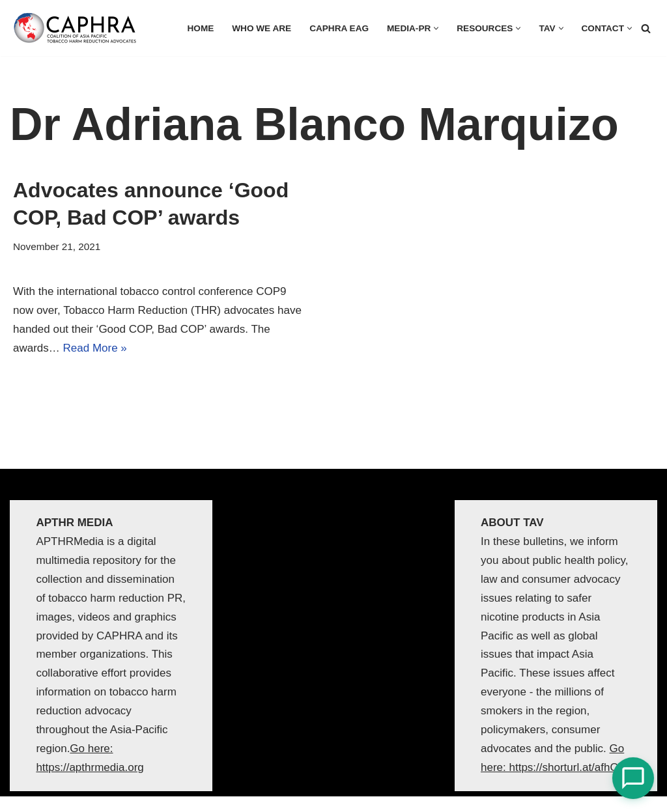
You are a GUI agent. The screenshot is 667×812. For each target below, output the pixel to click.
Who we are (262, 28)
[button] (436, 28)
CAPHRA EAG (339, 28)
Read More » (95, 348)
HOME (201, 28)
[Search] (646, 28)
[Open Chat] (633, 778)
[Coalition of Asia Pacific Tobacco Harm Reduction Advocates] (78, 28)
